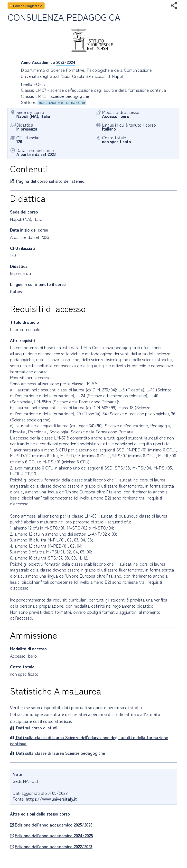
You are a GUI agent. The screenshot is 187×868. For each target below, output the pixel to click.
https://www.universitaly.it (51, 799)
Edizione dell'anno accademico (51, 825)
